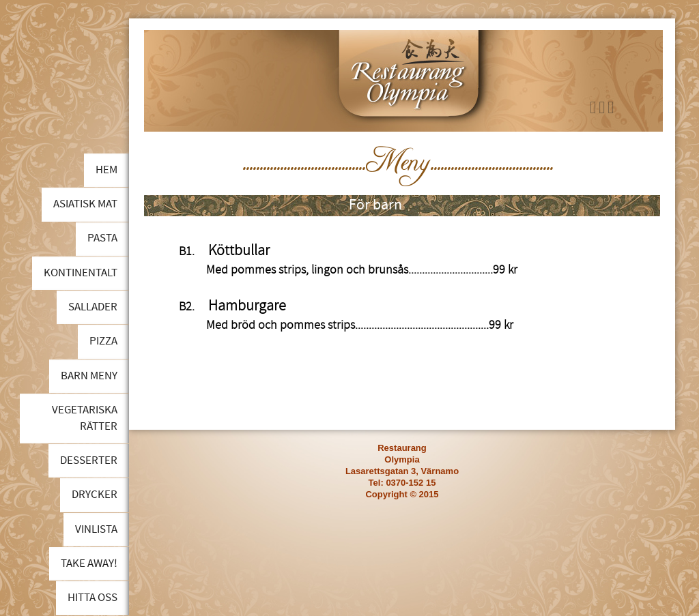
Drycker (95, 495)
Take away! (89, 563)
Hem (106, 170)
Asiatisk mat (85, 204)
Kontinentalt (81, 273)
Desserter (89, 460)
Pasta (102, 238)
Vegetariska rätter (85, 418)
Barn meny (89, 376)
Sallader (93, 307)
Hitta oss (92, 598)
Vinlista (96, 529)
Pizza (103, 341)
